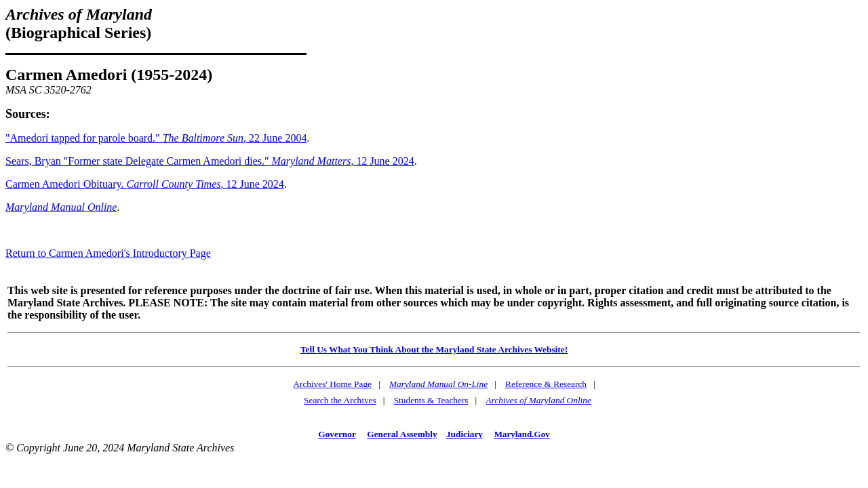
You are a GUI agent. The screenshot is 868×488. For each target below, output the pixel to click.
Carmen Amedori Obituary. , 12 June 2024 (145, 184)
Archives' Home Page (332, 384)
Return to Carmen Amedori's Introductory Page (108, 253)
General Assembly (402, 434)
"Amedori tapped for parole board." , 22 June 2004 (156, 138)
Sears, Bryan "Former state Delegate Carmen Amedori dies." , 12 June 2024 (210, 161)
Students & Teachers (431, 400)
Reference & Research (546, 384)
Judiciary (465, 434)
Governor (337, 434)
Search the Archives (340, 400)
